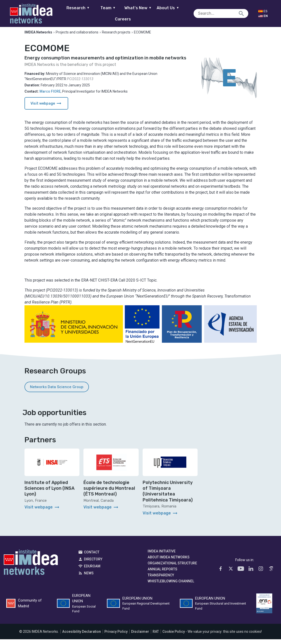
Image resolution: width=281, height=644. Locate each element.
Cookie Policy (174, 636)
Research (70, 13)
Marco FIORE (50, 96)
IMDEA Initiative (162, 556)
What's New (130, 13)
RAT (156, 636)
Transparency (161, 580)
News (89, 578)
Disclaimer (140, 636)
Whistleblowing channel (171, 586)
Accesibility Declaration (82, 636)
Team (100, 13)
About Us (160, 13)
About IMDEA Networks (169, 562)
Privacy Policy (116, 636)
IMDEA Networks (31, 568)
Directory (93, 564)
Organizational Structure (172, 568)
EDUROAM (92, 571)
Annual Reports (162, 574)
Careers (190, 13)
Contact (92, 557)
